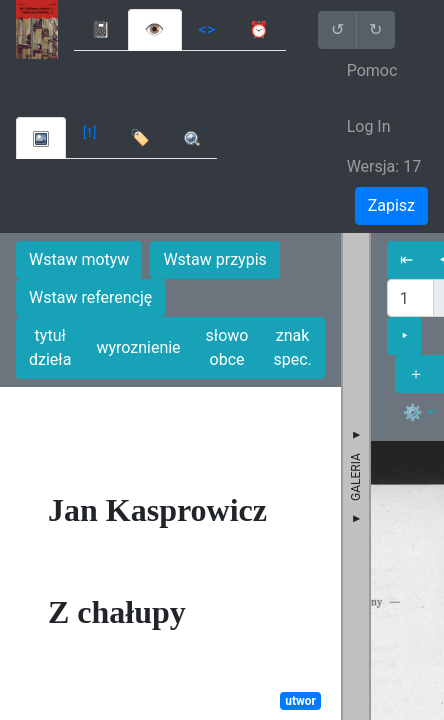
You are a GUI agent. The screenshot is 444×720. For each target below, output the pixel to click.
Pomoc (372, 70)
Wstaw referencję (90, 297)
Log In (369, 126)
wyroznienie (138, 347)
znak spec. (292, 347)
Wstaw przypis (214, 259)
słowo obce (227, 347)
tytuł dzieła (50, 347)
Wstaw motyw (79, 259)
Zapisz (391, 205)
